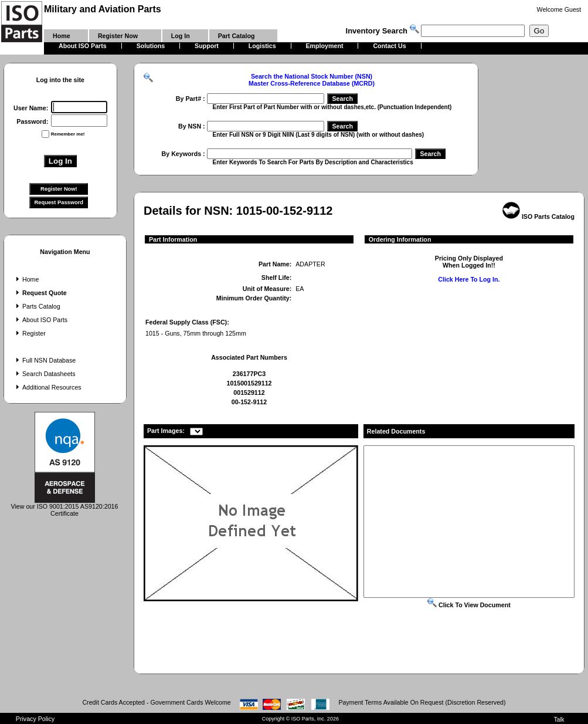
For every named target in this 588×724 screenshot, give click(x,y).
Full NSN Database (45, 360)
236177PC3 (249, 374)
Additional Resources (47, 387)
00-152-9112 (249, 402)
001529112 (249, 393)
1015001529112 (249, 383)
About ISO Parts (40, 320)
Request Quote (40, 293)
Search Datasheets (45, 374)
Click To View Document (469, 605)
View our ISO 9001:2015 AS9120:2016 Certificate (65, 507)
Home (26, 279)
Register (30, 333)
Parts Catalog (37, 306)
